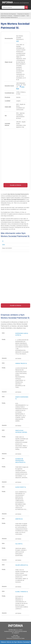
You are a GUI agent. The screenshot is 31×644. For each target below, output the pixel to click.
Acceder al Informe (15, 185)
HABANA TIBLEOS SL (21, 363)
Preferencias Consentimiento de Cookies (15, 638)
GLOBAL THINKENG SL (22, 592)
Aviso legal (16, 635)
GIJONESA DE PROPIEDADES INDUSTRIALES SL (20, 461)
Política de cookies (15, 637)
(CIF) (18, 41)
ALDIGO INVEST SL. (21, 487)
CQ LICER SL (19, 544)
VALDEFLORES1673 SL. (22, 565)
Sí (3, 241)
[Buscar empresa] (13, 7)
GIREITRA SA (19, 519)
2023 (4, 245)
